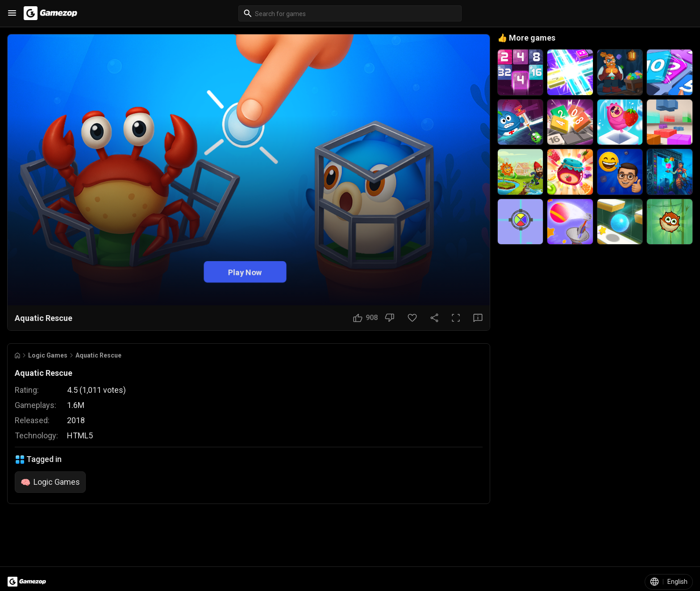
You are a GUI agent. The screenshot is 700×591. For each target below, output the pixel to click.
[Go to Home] (17, 356)
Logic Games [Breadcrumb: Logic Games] (48, 355)
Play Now (245, 272)
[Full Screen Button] (456, 318)
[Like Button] (365, 318)
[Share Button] (434, 318)
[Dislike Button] (390, 318)
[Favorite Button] (412, 318)
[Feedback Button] (478, 318)
